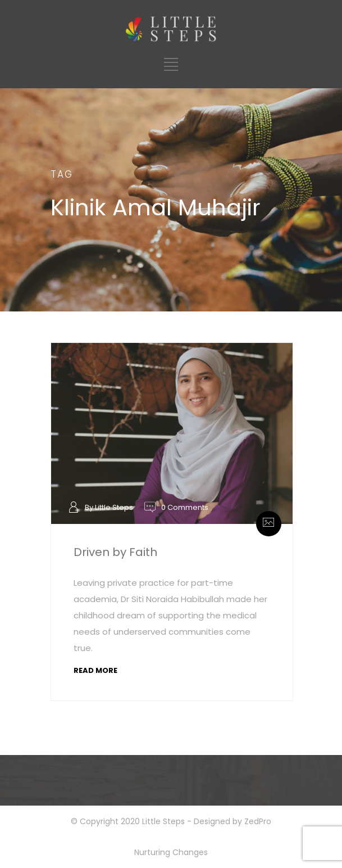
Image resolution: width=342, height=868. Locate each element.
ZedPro (258, 821)
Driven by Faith (115, 552)
